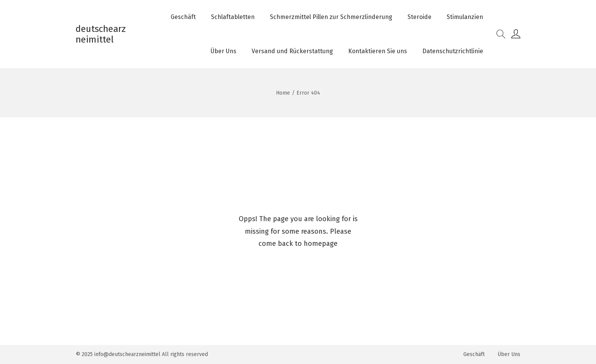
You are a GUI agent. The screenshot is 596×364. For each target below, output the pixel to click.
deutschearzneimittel (101, 34)
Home (283, 93)
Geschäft (474, 354)
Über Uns (509, 354)
